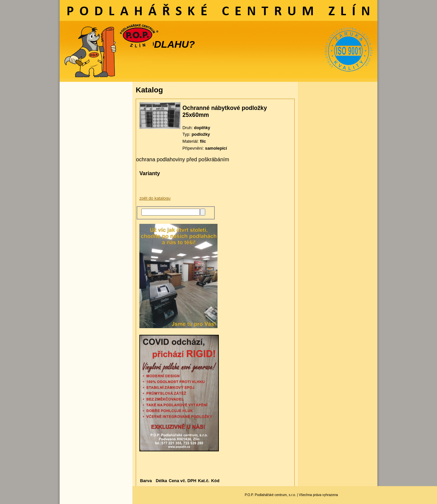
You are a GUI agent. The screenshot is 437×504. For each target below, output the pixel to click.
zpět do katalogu (155, 198)
